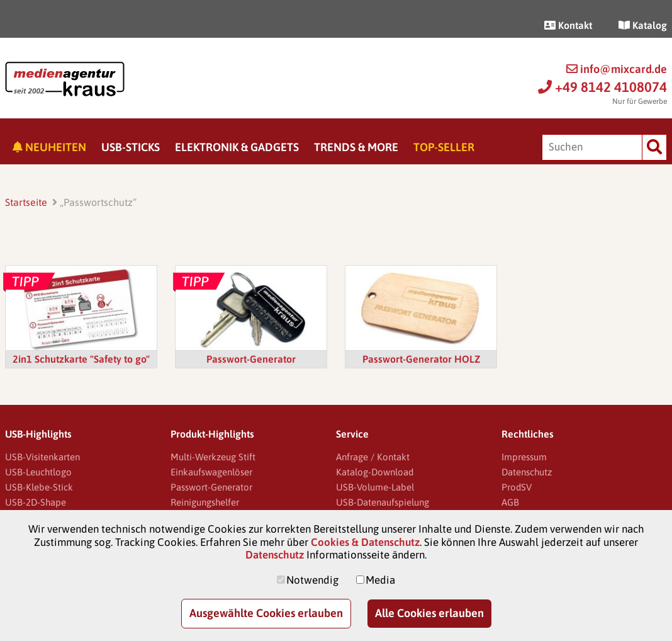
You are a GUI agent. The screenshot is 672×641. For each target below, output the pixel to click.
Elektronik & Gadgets (237, 147)
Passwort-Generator (251, 359)
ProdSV (517, 487)
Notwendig (312, 580)
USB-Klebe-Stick (39, 487)
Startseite (26, 202)
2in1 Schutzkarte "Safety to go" (81, 359)
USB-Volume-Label (375, 487)
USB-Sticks (131, 147)
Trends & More (356, 147)
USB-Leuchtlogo (38, 472)
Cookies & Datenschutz (365, 542)
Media (380, 580)
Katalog (643, 25)
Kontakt (568, 25)
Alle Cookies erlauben (429, 613)
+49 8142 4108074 (602, 87)
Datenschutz (527, 472)
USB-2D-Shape (36, 502)
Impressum (524, 457)
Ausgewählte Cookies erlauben (266, 613)
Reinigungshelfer (205, 502)
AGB (510, 502)
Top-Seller (444, 147)
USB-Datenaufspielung (383, 502)
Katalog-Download (375, 472)
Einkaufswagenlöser (211, 472)
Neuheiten (49, 147)
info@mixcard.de (617, 69)
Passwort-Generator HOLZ (421, 359)
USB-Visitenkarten (42, 457)
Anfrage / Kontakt (373, 457)
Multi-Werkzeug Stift (213, 457)
